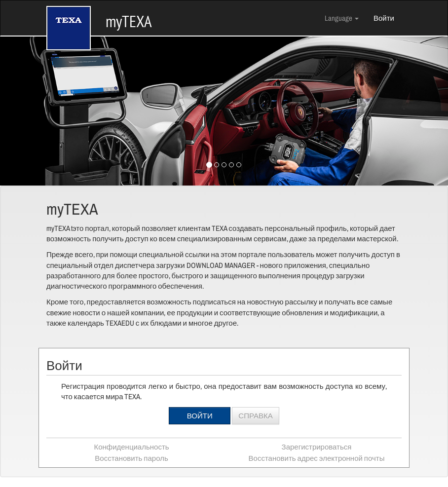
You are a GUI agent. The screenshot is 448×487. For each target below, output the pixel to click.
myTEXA (99, 13)
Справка (255, 416)
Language (342, 18)
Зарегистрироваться (317, 447)
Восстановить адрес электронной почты (317, 458)
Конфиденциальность (131, 447)
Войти (384, 18)
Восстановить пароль (131, 458)
